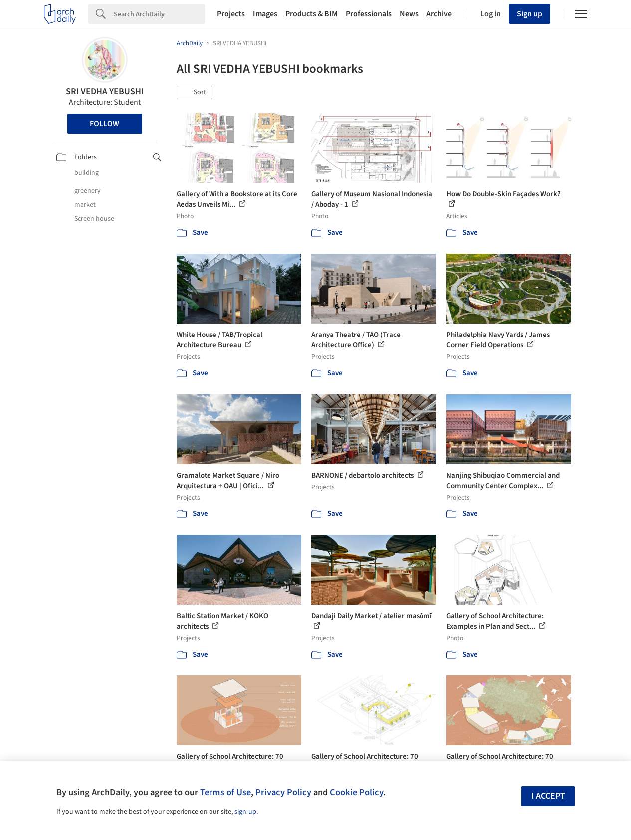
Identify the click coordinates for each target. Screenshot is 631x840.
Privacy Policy (283, 792)
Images (265, 14)
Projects (231, 14)
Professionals (369, 14)
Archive (439, 14)
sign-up (245, 812)
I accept (548, 796)
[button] (195, 93)
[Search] (159, 14)
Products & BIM (312, 14)
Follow (105, 124)
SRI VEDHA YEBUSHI (105, 91)
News (409, 14)
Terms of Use (225, 792)
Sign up (529, 14)
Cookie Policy (356, 792)
